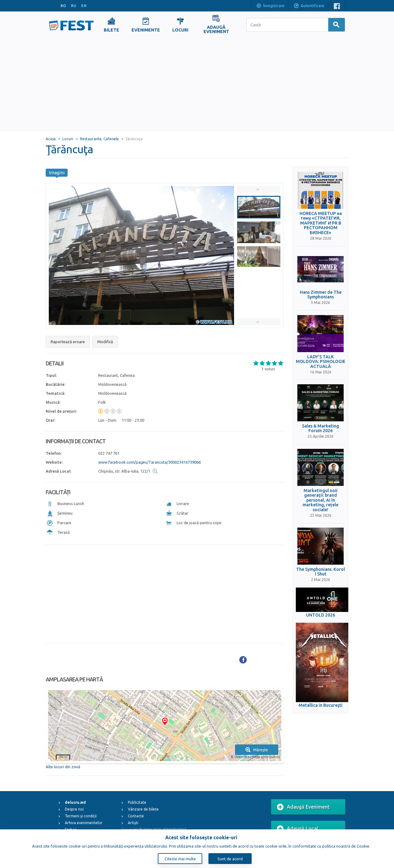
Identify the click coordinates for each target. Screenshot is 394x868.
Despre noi (74, 809)
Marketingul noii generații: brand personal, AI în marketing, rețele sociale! (321, 500)
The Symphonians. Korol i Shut (321, 572)
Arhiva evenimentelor (84, 823)
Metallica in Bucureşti (321, 705)
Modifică (105, 342)
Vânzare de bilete (143, 809)
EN (84, 6)
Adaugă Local (298, 829)
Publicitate (137, 802)
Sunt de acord (230, 859)
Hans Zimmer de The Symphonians (321, 295)
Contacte (136, 816)
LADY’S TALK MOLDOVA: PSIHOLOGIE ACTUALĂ (321, 362)
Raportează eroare (68, 342)
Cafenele (111, 139)
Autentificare (309, 6)
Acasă (51, 139)
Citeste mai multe (180, 859)
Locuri (68, 139)
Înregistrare (270, 6)
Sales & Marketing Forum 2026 (321, 428)
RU (74, 6)
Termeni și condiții (81, 816)
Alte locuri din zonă (63, 767)
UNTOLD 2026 (321, 615)
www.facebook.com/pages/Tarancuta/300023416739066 (149, 462)
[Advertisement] (197, 84)
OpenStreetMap (247, 757)
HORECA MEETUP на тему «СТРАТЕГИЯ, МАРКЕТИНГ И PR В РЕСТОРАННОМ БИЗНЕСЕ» (321, 223)
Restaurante (91, 139)
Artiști (133, 823)
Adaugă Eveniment (303, 807)
